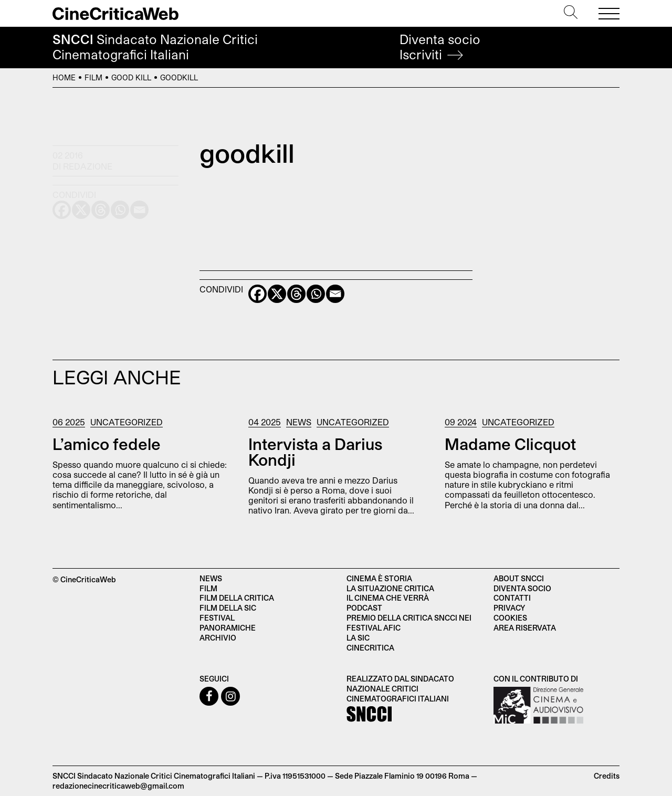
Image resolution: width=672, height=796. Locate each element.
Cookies (510, 618)
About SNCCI (519, 578)
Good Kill (131, 77)
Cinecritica (370, 648)
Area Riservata (525, 628)
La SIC (358, 638)
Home (64, 77)
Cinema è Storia (379, 578)
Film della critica (237, 598)
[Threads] (296, 294)
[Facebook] (258, 294)
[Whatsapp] (316, 294)
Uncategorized (127, 422)
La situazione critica (390, 588)
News (299, 422)
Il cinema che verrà (388, 598)
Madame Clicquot (510, 444)
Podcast (364, 608)
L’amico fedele (107, 444)
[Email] (335, 294)
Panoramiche (228, 628)
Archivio (218, 638)
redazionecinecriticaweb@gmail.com (118, 786)
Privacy (509, 608)
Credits (607, 776)
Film (93, 77)
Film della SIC (228, 608)
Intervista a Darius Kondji (315, 452)
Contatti (512, 598)
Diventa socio (440, 47)
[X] (277, 294)
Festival (217, 618)
